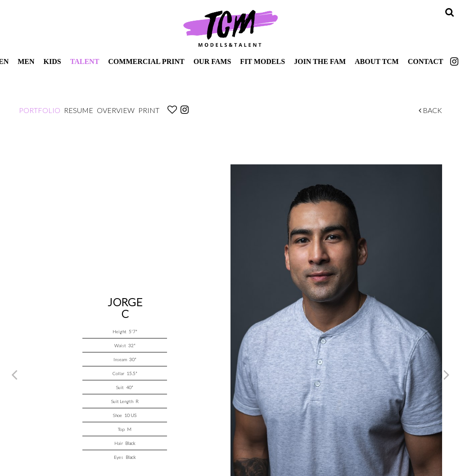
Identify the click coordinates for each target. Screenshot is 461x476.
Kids (52, 61)
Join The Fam (320, 61)
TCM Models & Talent (230, 28)
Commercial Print (146, 61)
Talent (85, 61)
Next (447, 374)
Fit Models (262, 61)
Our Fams (212, 61)
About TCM (377, 61)
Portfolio (40, 110)
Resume (79, 110)
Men (26, 61)
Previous (14, 374)
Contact (426, 61)
